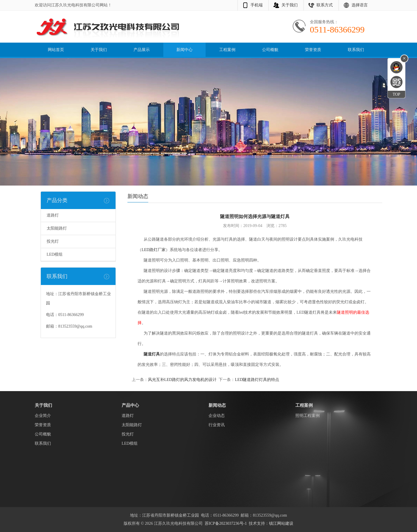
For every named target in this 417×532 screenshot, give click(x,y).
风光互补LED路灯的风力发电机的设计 (182, 380)
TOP (396, 94)
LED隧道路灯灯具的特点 (257, 380)
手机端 (257, 5)
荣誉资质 (313, 50)
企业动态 (217, 416)
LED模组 (55, 254)
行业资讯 (217, 425)
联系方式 (325, 5)
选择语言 (360, 5)
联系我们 (356, 50)
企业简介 (43, 416)
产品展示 (142, 50)
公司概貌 (270, 50)
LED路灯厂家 (154, 250)
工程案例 (227, 50)
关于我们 (290, 5)
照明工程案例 (308, 416)
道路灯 (53, 215)
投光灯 (53, 241)
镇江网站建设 (281, 523)
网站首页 (56, 50)
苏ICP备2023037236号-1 (226, 523)
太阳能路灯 (57, 228)
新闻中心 (184, 50)
